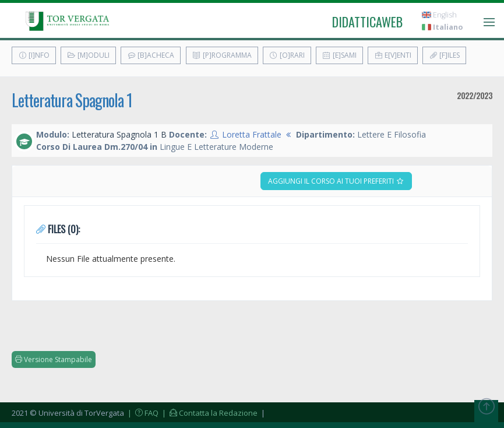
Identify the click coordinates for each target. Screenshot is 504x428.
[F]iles (444, 55)
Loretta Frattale (252, 134)
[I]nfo (34, 55)
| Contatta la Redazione (209, 413)
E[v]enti (393, 55)
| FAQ (142, 413)
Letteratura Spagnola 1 (72, 100)
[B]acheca (151, 55)
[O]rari (287, 55)
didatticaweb (367, 22)
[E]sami (339, 55)
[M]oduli (88, 55)
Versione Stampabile (54, 359)
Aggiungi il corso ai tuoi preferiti (336, 181)
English (439, 15)
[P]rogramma (222, 55)
